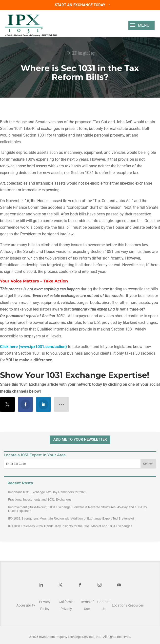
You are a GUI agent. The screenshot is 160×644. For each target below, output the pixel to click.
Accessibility (26, 605)
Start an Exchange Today (80, 5)
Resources (136, 605)
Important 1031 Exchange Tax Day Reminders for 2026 (47, 492)
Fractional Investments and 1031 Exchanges (40, 499)
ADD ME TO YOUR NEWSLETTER (80, 439)
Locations (120, 605)
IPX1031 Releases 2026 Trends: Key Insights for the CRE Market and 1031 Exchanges (70, 526)
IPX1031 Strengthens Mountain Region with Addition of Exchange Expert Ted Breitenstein (72, 518)
